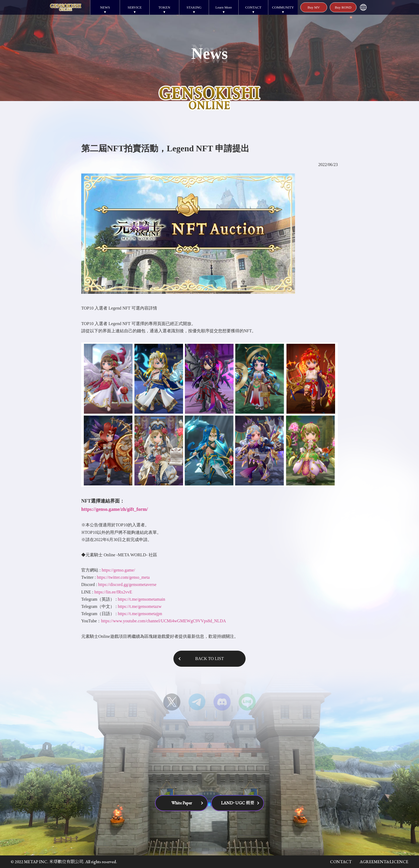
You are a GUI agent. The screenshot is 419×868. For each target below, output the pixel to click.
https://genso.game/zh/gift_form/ (115, 509)
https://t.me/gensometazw (140, 606)
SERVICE (135, 7)
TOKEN (164, 7)
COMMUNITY (283, 7)
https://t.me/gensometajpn (140, 614)
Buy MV (314, 7)
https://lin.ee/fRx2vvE (113, 592)
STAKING (194, 7)
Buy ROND (343, 7)
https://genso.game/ (118, 570)
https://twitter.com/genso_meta (123, 577)
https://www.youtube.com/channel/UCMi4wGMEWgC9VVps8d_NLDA (163, 621)
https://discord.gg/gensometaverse (127, 585)
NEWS (105, 7)
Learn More (224, 7)
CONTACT (253, 7)
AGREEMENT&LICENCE (384, 862)
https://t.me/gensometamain (141, 599)
